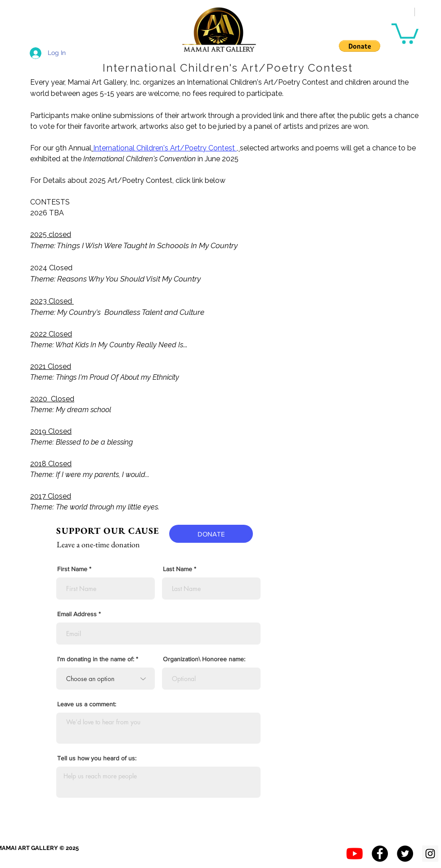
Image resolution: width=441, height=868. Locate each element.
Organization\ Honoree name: (204, 659)
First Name (72, 569)
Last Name (178, 569)
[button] (360, 46)
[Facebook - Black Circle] (380, 854)
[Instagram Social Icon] (430, 854)
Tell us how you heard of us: (97, 758)
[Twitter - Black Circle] (405, 854)
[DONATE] (211, 534)
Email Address (77, 614)
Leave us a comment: (87, 704)
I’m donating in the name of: (96, 659)
